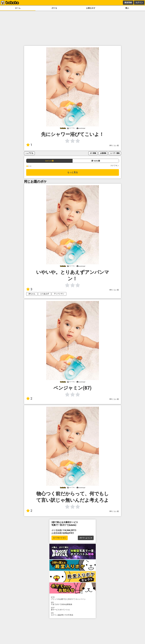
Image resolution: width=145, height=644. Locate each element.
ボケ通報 (93, 153)
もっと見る (73, 172)
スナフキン (115, 166)
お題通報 (103, 153)
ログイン (139, 3)
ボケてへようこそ (86, 538)
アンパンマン (59, 294)
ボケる (54, 8)
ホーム (18, 8)
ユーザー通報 (115, 153)
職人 (127, 8)
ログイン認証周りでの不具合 (73, 614)
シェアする (29, 153)
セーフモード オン (60, 538)
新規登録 (128, 3)
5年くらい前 (114, 145)
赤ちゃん (32, 294)
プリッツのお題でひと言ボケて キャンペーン (73, 598)
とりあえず (45, 294)
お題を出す (91, 8)
